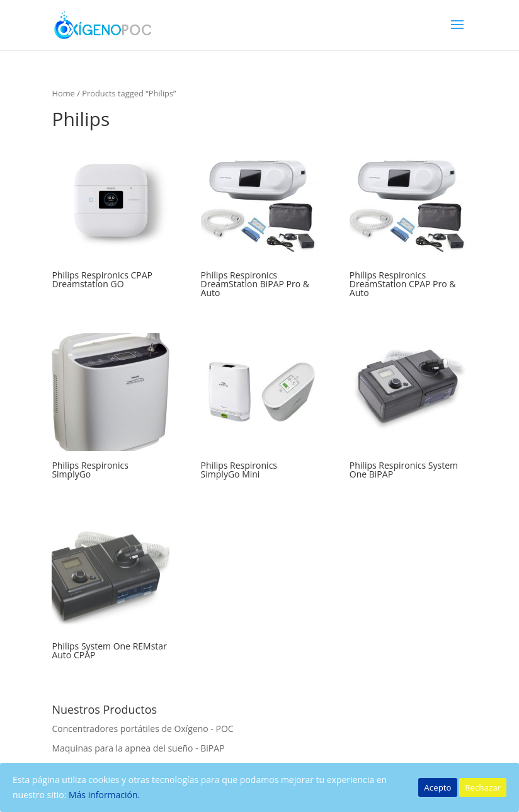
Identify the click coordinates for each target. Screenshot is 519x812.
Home (63, 93)
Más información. (104, 795)
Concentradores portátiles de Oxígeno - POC (142, 729)
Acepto (437, 787)
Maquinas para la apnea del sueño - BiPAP (138, 748)
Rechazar (483, 787)
